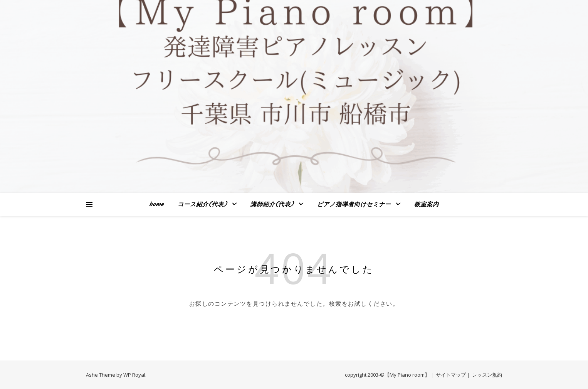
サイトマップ (451, 375)
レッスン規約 (487, 375)
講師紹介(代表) (272, 205)
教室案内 (427, 205)
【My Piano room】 (407, 375)
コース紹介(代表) (202, 205)
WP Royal (134, 375)
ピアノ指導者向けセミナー (354, 205)
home (156, 205)
